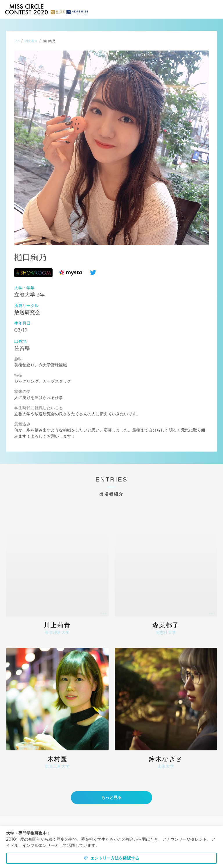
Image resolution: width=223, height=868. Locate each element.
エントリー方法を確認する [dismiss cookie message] (111, 858)
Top (17, 41)
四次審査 (31, 41)
